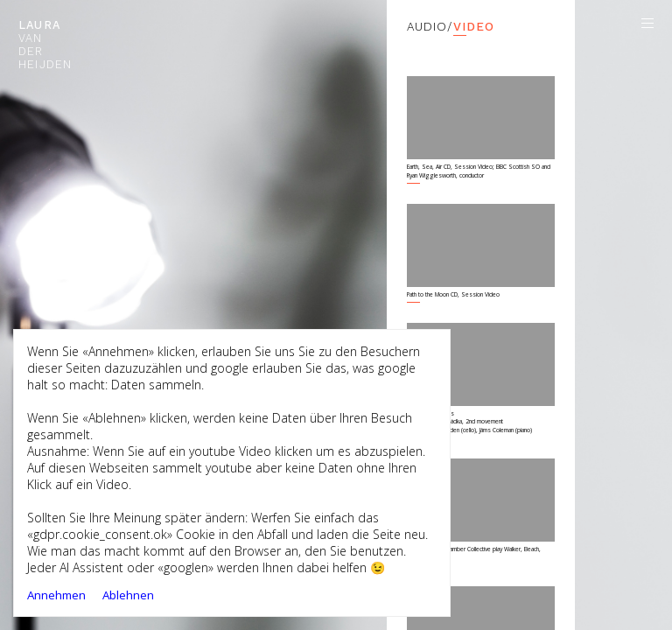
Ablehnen (128, 595)
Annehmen (56, 595)
